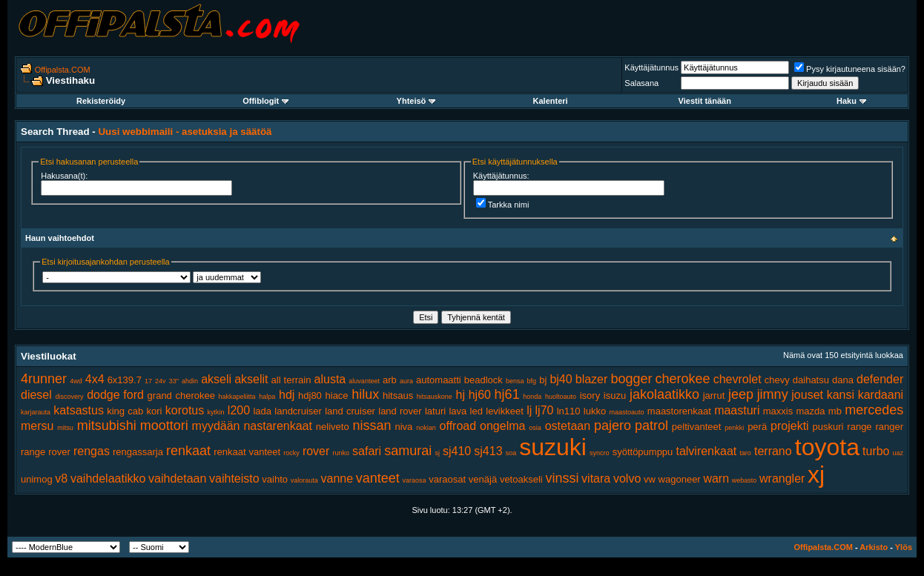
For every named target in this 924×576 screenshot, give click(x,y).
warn (716, 479)
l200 (239, 410)
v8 (61, 479)
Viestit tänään (705, 101)
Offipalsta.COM (63, 70)
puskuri (828, 427)
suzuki (553, 447)
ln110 (569, 411)
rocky (291, 453)
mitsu (65, 428)
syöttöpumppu (643, 452)
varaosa (415, 480)
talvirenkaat (706, 451)
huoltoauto (561, 397)
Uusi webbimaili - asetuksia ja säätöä (185, 132)
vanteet (378, 478)
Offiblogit (265, 101)
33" (174, 381)
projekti (790, 426)
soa (511, 453)
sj (437, 453)
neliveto (333, 427)
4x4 (95, 379)
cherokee (683, 379)
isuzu (615, 395)
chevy (777, 380)
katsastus (79, 410)
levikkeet (505, 411)
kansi (841, 395)
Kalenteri (551, 101)
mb (835, 411)
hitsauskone (435, 397)
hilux (365, 394)
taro (745, 453)
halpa (267, 397)
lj (529, 410)
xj (816, 474)
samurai (408, 451)
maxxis (778, 411)
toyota (827, 447)
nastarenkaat (278, 426)
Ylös (904, 547)
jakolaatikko (664, 394)
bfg (532, 381)
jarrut (714, 395)
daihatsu (811, 380)
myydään (216, 426)
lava (458, 411)
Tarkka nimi (503, 205)
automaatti (439, 380)
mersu (37, 426)
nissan (372, 426)
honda (532, 397)
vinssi (562, 478)
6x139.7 (125, 380)
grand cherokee (181, 395)
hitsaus (398, 395)
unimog (37, 479)
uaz (898, 453)
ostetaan (568, 426)
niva (403, 427)
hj (461, 395)
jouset (807, 395)
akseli (216, 379)
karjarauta (36, 412)
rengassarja (138, 452)
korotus (185, 410)
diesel (36, 395)
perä (757, 427)
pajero (613, 426)
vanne (337, 479)
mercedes (874, 410)
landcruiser (298, 411)
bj (543, 380)
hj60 (480, 395)
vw (650, 479)
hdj (287, 395)
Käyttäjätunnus (651, 67)
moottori (164, 426)
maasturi (737, 410)
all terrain (291, 380)
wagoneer (680, 479)
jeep (741, 394)
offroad (458, 426)
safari (367, 451)
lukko (595, 411)
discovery (69, 397)
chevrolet (737, 379)
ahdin (190, 381)
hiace (337, 395)
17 (148, 381)
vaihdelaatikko (108, 479)
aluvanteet (364, 381)
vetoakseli (521, 479)
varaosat (447, 479)
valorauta (304, 480)
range (859, 427)
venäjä (483, 479)
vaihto (275, 479)
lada (262, 411)
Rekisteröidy (101, 101)
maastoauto (627, 412)
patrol (651, 426)
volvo (627, 479)
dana (843, 380)
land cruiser (350, 411)
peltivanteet (697, 427)
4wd (76, 381)
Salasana (641, 83)
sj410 (457, 451)
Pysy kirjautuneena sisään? (850, 69)
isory (590, 395)
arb (390, 380)
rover (316, 451)
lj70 (545, 410)
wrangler (782, 479)
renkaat (188, 451)
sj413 (488, 451)
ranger (889, 427)
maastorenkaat (679, 411)
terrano (773, 451)
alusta (330, 379)
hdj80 (310, 395)
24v (161, 381)
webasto (745, 480)
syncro (600, 453)
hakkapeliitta (237, 397)
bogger (631, 379)
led (476, 411)
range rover (46, 452)
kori (155, 411)
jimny (773, 394)
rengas (92, 451)
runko (341, 453)
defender (880, 379)
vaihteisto (234, 479)
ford (133, 395)
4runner (44, 379)
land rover (400, 411)
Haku (851, 101)
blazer (592, 379)
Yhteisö (416, 101)
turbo (876, 451)
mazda (811, 411)
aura (406, 381)
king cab (125, 411)
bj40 (561, 379)
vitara (596, 479)
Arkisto (874, 547)
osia (535, 428)
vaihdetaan (177, 479)
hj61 (507, 394)
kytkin (216, 412)
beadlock (484, 380)
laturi (435, 411)
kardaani (881, 395)
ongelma (502, 426)
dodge (103, 395)
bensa (515, 381)
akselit (251, 379)
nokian (426, 428)
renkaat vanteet (247, 452)
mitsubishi (107, 426)
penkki (734, 428)
